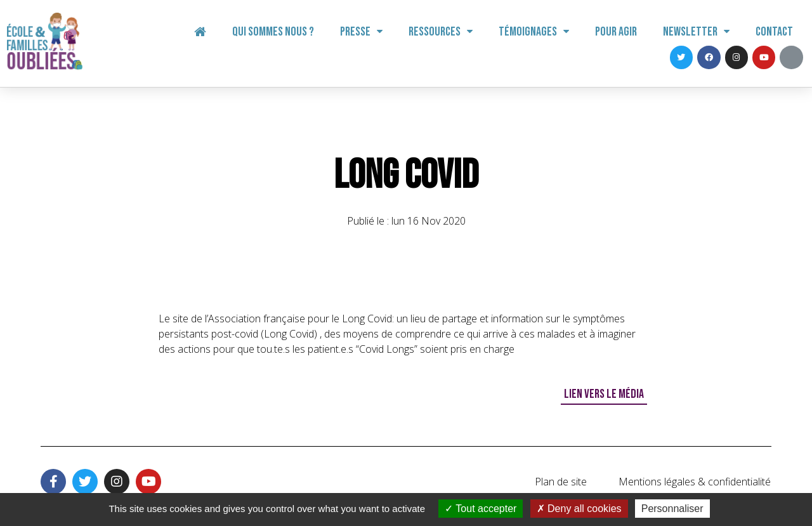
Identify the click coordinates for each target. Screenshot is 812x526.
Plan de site (561, 482)
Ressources (441, 32)
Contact (774, 32)
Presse (361, 32)
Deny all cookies (579, 509)
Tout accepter (481, 509)
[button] (604, 395)
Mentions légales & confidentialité (695, 482)
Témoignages (534, 32)
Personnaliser (672, 509)
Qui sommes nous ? (273, 32)
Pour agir (616, 32)
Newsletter (696, 32)
